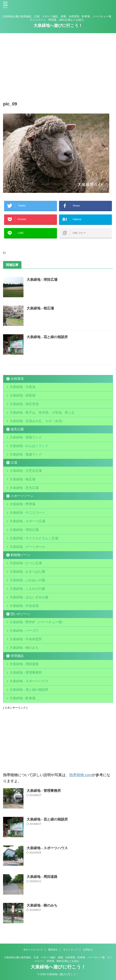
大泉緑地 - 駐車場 (22, 698)
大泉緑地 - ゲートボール (27, 547)
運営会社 (53, 950)
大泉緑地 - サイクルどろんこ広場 (34, 538)
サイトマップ (70, 950)
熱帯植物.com (81, 775)
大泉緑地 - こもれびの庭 (27, 589)
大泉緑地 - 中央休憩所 (26, 639)
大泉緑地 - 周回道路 (24, 664)
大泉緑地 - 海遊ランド (26, 454)
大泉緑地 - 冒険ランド (26, 437)
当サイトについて (33, 950)
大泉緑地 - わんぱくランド (29, 446)
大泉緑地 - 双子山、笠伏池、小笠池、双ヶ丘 (42, 412)
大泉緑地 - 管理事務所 (26, 672)
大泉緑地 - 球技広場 (42, 280)
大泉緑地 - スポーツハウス (29, 681)
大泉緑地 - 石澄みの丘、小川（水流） (37, 421)
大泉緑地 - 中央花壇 (24, 606)
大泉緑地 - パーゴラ (24, 631)
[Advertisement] (58, 66)
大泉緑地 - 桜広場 (40, 308)
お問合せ (88, 950)
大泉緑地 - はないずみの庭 (29, 597)
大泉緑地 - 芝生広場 (24, 488)
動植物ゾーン (20, 555)
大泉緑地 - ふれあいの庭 (27, 580)
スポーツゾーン (22, 496)
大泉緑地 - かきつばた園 (27, 572)
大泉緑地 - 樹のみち (24, 648)
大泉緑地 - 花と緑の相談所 (47, 337)
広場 (14, 463)
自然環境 (17, 379)
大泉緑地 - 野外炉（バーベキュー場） (37, 622)
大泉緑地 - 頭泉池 (22, 395)
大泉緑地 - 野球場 (22, 504)
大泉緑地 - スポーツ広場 (27, 521)
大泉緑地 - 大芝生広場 (26, 471)
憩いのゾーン (20, 614)
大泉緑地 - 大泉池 (22, 387)
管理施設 (17, 656)
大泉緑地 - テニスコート (27, 513)
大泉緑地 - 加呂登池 (29, 404)
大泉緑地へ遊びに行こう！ (58, 25)
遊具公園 (17, 429)
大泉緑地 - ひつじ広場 (26, 563)
